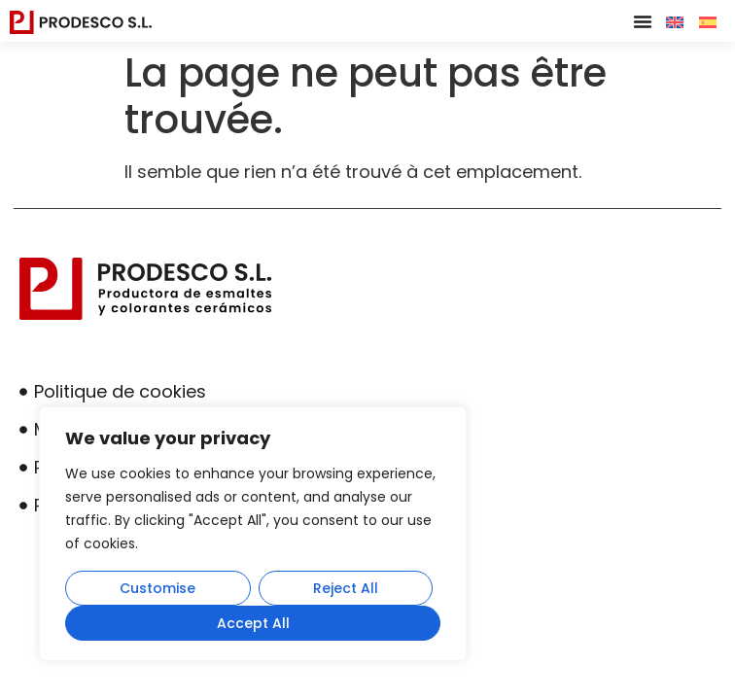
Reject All (346, 588)
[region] (253, 534)
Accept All (253, 623)
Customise (157, 588)
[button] (643, 21)
